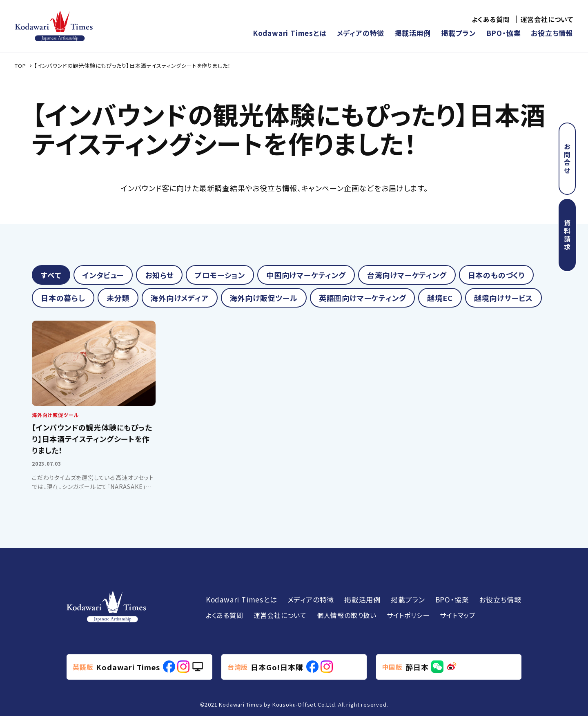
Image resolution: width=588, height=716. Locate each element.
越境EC (440, 298)
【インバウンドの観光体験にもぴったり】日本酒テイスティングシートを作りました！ (92, 439)
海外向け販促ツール (264, 298)
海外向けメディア (179, 298)
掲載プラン (459, 33)
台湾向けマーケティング (407, 275)
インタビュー (103, 275)
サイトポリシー (408, 615)
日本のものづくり (496, 275)
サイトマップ (458, 615)
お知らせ (159, 275)
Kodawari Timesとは (290, 33)
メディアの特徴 (361, 33)
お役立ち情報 (552, 33)
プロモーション (220, 275)
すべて (51, 275)
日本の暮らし (63, 298)
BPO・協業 (504, 33)
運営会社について (547, 19)
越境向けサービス (503, 298)
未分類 (118, 298)
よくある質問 (491, 19)
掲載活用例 (413, 33)
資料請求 (567, 235)
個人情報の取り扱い (347, 615)
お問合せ (567, 159)
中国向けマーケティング (306, 275)
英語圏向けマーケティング (363, 298)
